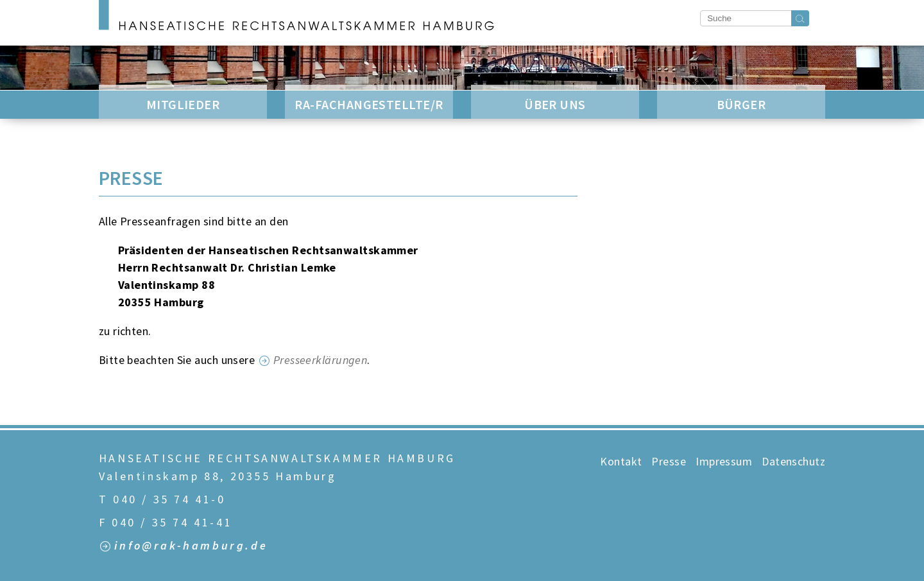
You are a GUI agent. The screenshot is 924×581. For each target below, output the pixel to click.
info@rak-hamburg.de (191, 546)
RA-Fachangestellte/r (369, 104)
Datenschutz (793, 461)
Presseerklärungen (321, 360)
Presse (669, 461)
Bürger (741, 104)
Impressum (724, 461)
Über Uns (555, 104)
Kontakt (621, 461)
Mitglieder (183, 104)
